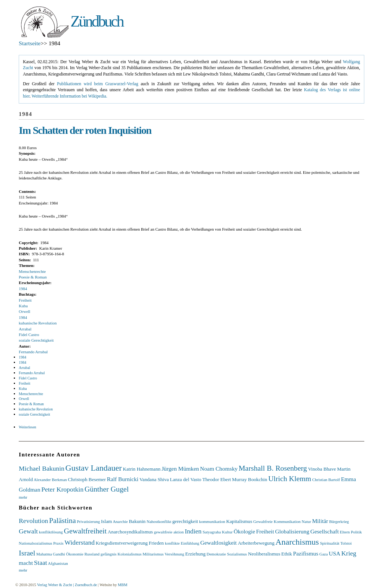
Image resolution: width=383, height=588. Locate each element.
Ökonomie (74, 554)
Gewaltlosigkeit (218, 543)
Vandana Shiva (154, 479)
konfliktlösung (51, 532)
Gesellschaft (325, 531)
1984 (23, 289)
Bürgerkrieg (339, 521)
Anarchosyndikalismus (130, 532)
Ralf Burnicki (123, 479)
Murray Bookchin (249, 479)
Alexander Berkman (50, 480)
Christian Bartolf (326, 480)
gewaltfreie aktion (169, 532)
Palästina (62, 520)
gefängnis (109, 554)
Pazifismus (306, 553)
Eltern (345, 532)
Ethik (287, 554)
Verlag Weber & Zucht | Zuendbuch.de (67, 585)
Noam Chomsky (219, 469)
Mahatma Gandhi (51, 554)
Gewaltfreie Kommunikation (277, 521)
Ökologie (244, 531)
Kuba (23, 306)
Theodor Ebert (217, 479)
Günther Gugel (107, 489)
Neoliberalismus (264, 554)
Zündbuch (97, 21)
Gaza (324, 554)
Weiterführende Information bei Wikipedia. (70, 96)
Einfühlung (190, 543)
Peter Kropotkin (62, 489)
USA (335, 553)
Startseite (30, 43)
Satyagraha (212, 532)
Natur (307, 521)
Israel (27, 553)
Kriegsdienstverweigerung (122, 543)
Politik (356, 532)
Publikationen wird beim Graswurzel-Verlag (97, 84)
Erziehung (195, 554)
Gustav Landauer (94, 468)
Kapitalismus (239, 521)
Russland (92, 554)
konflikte (172, 543)
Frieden (156, 543)
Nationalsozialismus (35, 543)
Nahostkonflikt (159, 521)
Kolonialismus (129, 554)
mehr (23, 497)
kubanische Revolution (38, 323)
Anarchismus (297, 542)
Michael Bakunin (42, 468)
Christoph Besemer (87, 479)
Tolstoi (346, 543)
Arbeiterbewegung (256, 543)
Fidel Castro (29, 335)
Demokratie (216, 554)
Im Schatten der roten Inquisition (85, 130)
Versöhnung (174, 554)
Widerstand (80, 542)
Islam (106, 521)
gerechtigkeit (185, 521)
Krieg (349, 553)
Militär (320, 521)
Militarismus (153, 554)
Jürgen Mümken (180, 469)
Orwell (24, 311)
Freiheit (25, 300)
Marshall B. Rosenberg (273, 468)
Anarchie (120, 521)
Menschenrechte (32, 271)
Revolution (33, 521)
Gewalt (28, 531)
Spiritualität (330, 543)
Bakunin (137, 521)
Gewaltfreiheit (85, 531)
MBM (122, 585)
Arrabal (25, 329)
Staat (41, 563)
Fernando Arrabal (33, 352)
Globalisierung (292, 531)
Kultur (227, 532)
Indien (193, 531)
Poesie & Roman (33, 277)
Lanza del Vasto (186, 479)
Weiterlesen (27, 427)
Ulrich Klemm (290, 478)
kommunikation (212, 521)
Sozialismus (237, 554)
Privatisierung (88, 521)
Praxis (58, 543)
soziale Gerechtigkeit (36, 340)
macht (26, 563)
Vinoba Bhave (322, 469)
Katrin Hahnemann (142, 469)
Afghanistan (58, 563)
